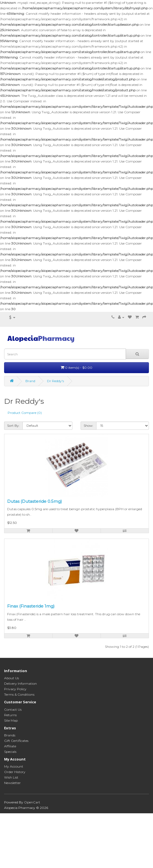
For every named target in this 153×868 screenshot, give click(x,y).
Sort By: (13, 426)
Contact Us (13, 709)
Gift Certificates (16, 741)
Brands (10, 735)
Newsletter (12, 783)
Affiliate (10, 746)
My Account (14, 766)
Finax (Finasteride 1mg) (31, 606)
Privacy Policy (15, 689)
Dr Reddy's (55, 381)
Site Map (11, 720)
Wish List (11, 777)
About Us (11, 678)
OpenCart (32, 802)
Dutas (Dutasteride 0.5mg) (35, 501)
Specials (10, 752)
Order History (15, 772)
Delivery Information (20, 683)
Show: (89, 426)
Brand (30, 381)
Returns (10, 715)
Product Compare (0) (25, 413)
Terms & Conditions (19, 694)
